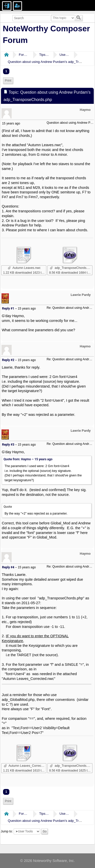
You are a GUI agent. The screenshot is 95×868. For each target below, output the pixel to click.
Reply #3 (8, 445)
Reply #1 (8, 309)
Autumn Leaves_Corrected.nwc (25, 766)
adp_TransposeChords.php (71, 268)
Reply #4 (8, 567)
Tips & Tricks (44, 55)
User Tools (65, 55)
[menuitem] (8, 81)
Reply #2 (8, 360)
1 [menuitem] (6, 71)
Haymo (85, 110)
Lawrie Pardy (81, 295)
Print (8, 81)
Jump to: (7, 831)
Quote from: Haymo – (28, 459)
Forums (24, 55)
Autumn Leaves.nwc (24, 268)
